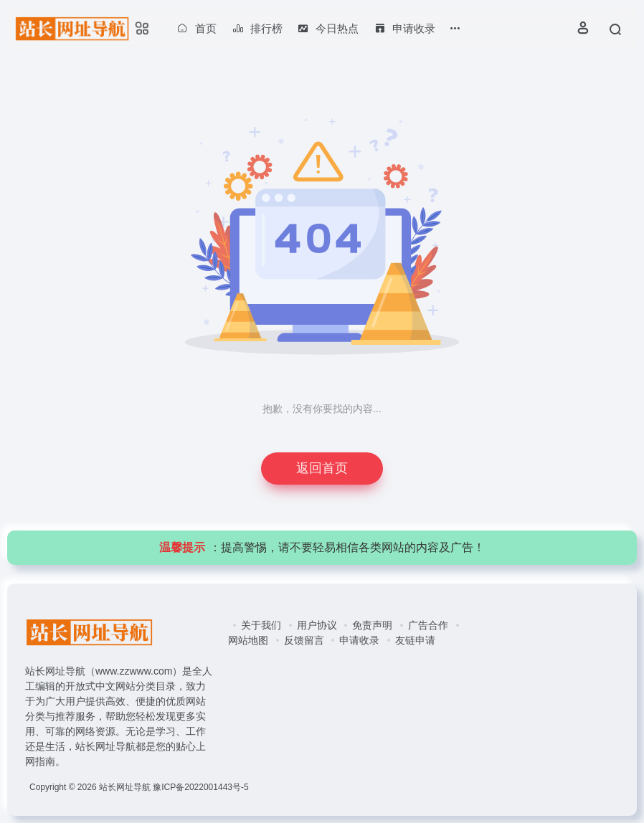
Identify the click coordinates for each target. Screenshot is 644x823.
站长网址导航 (125, 787)
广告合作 (428, 625)
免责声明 (372, 625)
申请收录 (359, 640)
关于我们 (261, 625)
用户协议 (317, 625)
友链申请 (415, 640)
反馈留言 (304, 640)
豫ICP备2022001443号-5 (200, 787)
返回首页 (322, 468)
